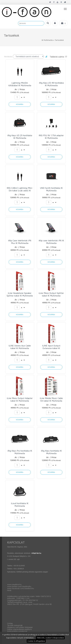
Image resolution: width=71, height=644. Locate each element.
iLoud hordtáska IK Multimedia (20, 505)
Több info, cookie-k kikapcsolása (50, 638)
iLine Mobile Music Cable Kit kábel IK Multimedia (51, 399)
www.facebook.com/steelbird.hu (21, 588)
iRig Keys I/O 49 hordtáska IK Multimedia (51, 84)
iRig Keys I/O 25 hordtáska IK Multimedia (20, 137)
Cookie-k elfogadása (36, 641)
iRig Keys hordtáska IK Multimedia (51, 452)
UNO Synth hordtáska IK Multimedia (51, 189)
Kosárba (20, 104)
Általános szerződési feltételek (20, 627)
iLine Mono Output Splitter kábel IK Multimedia (51, 294)
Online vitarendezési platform (19, 629)
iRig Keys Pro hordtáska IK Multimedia (20, 452)
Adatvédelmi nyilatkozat (17, 631)
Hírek (9, 590)
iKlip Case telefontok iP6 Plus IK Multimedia (20, 242)
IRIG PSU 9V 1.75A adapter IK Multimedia (51, 137)
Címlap (10, 623)
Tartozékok (59, 40)
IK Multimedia (47, 40)
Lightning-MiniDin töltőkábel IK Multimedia (20, 84)
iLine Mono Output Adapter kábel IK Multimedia (20, 399)
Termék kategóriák (15, 625)
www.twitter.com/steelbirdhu (19, 586)
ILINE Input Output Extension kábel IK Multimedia (51, 347)
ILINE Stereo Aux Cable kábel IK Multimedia (20, 347)
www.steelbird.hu (14, 584)
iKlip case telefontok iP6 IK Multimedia (51, 242)
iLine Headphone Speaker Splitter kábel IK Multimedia (20, 294)
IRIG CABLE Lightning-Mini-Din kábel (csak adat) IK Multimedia (20, 189)
